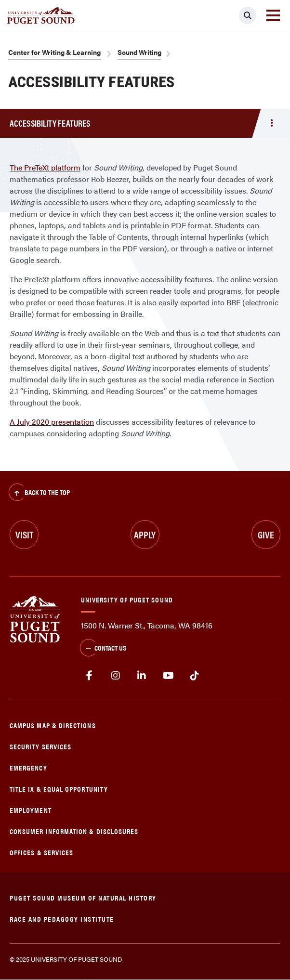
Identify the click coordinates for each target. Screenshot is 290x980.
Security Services (40, 746)
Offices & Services (41, 852)
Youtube (168, 676)
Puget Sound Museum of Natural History (83, 897)
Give (266, 534)
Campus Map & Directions (53, 725)
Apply (145, 534)
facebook (89, 676)
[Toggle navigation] (273, 15)
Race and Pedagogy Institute (62, 919)
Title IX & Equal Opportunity (59, 789)
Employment (31, 810)
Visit (24, 534)
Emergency (28, 767)
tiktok (194, 676)
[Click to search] (248, 15)
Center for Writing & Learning (54, 52)
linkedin (142, 676)
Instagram (116, 676)
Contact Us (103, 649)
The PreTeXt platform (45, 167)
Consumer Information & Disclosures (74, 831)
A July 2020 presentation (52, 422)
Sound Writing (139, 52)
